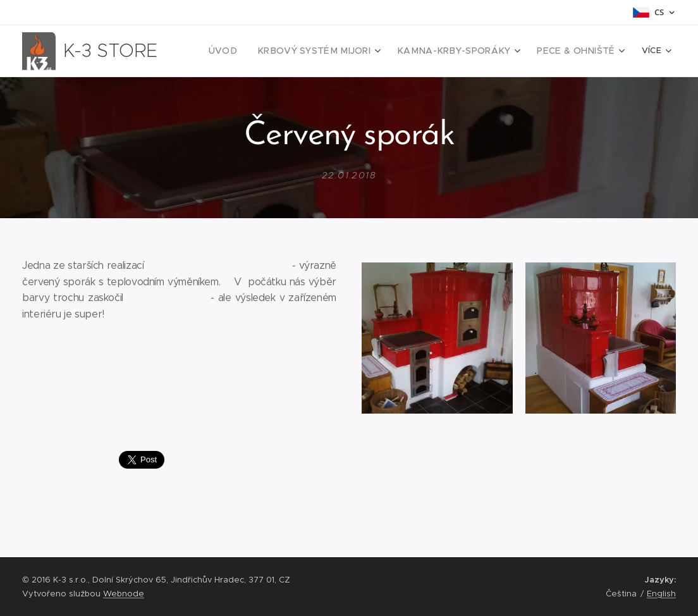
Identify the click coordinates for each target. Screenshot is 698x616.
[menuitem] (252, 51)
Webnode (124, 594)
